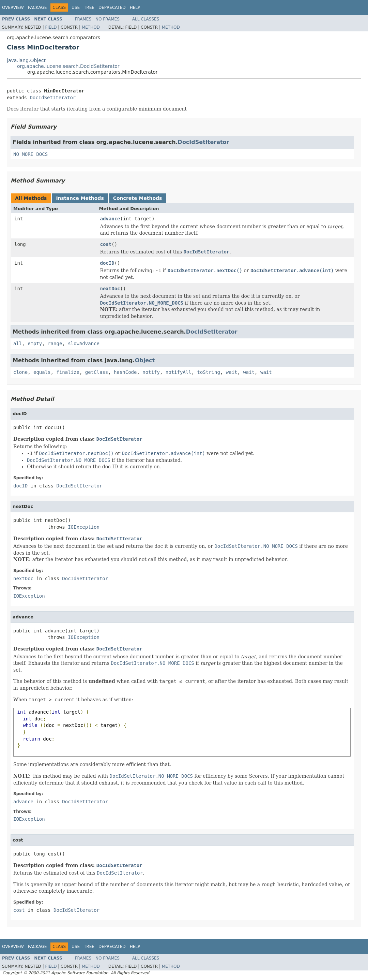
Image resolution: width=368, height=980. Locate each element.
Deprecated (112, 8)
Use (76, 8)
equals (42, 372)
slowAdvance (84, 343)
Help (135, 8)
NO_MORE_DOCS (30, 154)
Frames (83, 19)
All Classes (146, 19)
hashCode (125, 372)
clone (20, 372)
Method (91, 27)
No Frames (108, 19)
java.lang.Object (26, 60)
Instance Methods (80, 198)
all (18, 343)
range (55, 343)
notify (151, 372)
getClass (97, 372)
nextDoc (110, 289)
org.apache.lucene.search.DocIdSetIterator (68, 66)
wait (232, 372)
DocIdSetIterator (53, 98)
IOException (84, 527)
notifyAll (179, 372)
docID (107, 263)
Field (51, 27)
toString (209, 372)
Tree (89, 8)
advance (110, 219)
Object (145, 360)
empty (35, 343)
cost (106, 244)
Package (37, 8)
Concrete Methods (138, 198)
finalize (68, 372)
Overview (13, 8)
